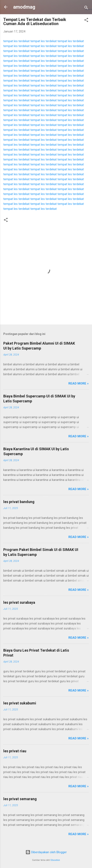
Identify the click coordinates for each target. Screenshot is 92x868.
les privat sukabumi (20, 703)
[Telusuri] (86, 8)
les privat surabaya (19, 602)
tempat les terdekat (16, 41)
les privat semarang (20, 799)
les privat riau (15, 751)
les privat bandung (19, 502)
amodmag (24, 7)
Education (55, 860)
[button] (86, 21)
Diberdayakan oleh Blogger (46, 852)
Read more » (79, 383)
